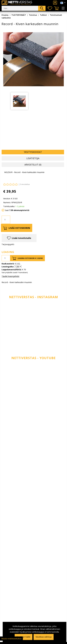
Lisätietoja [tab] (33, 158)
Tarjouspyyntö (8, 244)
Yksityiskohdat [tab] (33, 152)
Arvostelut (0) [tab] (33, 165)
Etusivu (5, 15)
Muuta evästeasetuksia (11, 639)
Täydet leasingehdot (10, 276)
